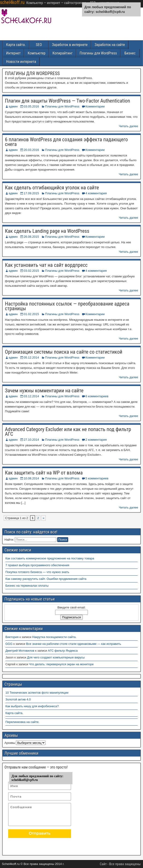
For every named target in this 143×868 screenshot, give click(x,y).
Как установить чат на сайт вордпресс (46, 265)
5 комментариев (97, 478)
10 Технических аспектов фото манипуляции (37, 693)
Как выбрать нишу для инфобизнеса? (32, 706)
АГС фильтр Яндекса (63, 651)
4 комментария (96, 193)
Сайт (103, 864)
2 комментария (96, 440)
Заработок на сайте (110, 45)
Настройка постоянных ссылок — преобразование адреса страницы (67, 306)
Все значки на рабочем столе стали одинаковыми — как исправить (73, 644)
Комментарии (95, 106)
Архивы (10, 743)
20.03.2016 (31, 150)
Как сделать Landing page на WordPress (47, 231)
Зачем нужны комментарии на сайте (44, 391)
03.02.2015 (31, 271)
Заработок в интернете (70, 45)
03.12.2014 (31, 396)
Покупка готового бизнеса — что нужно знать (37, 572)
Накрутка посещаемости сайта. (54, 637)
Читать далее (128, 126)
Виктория (12, 637)
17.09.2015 (31, 193)
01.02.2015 (31, 314)
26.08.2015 (31, 237)
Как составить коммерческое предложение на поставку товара (50, 558)
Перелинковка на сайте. (22, 722)
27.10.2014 (31, 440)
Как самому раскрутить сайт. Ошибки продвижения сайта (46, 579)
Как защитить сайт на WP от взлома (44, 473)
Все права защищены (125, 864)
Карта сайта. (16, 45)
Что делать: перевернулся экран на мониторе (61, 664)
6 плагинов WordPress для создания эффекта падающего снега (66, 142)
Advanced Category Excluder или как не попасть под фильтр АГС (68, 432)
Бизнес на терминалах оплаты (27, 586)
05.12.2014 (31, 358)
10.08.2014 (31, 478)
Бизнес (130, 53)
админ (13, 106)
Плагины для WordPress (98, 53)
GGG (9, 644)
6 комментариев (97, 396)
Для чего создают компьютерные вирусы (56, 657)
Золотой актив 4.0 (18, 699)
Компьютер (37, 53)
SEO (39, 45)
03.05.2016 (31, 106)
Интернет (13, 53)
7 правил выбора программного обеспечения (37, 565)
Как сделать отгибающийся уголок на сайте (52, 188)
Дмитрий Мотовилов (20, 651)
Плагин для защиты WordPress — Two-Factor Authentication (68, 101)
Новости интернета (21, 62)
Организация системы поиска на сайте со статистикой (64, 352)
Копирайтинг (63, 53)
